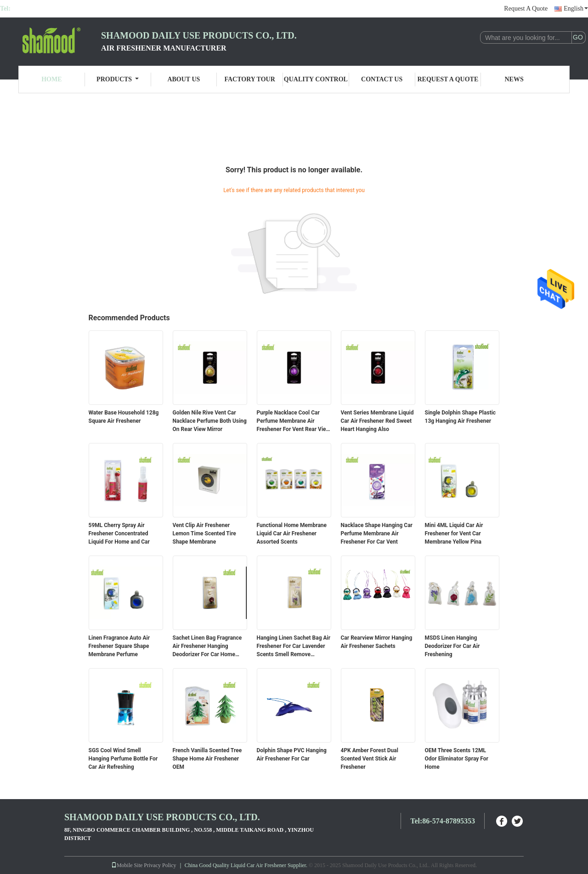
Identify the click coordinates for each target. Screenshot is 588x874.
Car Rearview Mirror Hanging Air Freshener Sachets (377, 642)
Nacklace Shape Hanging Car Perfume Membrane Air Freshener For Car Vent (377, 533)
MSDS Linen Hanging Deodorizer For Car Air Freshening (452, 646)
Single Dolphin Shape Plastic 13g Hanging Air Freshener (461, 417)
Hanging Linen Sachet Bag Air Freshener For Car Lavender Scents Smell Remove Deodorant (294, 647)
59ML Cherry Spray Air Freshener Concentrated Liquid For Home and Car (119, 533)
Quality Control (316, 79)
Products (118, 79)
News (514, 79)
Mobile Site (127, 865)
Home (51, 79)
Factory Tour (249, 79)
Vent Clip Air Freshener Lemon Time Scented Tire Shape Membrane (204, 533)
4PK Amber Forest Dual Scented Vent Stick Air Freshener (370, 759)
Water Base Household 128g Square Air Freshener (124, 417)
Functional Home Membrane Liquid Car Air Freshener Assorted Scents (292, 533)
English (576, 9)
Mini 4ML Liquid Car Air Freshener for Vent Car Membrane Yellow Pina (454, 533)
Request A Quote (526, 9)
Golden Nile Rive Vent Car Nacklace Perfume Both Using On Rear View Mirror (210, 421)
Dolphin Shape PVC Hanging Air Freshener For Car (292, 755)
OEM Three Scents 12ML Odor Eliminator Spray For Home (457, 759)
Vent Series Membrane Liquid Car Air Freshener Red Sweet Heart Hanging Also (377, 421)
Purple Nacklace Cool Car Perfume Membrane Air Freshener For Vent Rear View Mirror (294, 421)
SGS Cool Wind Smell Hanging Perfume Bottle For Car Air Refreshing (123, 759)
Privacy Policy (160, 865)
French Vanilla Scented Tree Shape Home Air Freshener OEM (207, 759)
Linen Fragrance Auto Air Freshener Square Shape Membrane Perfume (119, 646)
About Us (184, 79)
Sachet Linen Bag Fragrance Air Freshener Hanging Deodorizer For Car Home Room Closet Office (207, 647)
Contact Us (382, 79)
